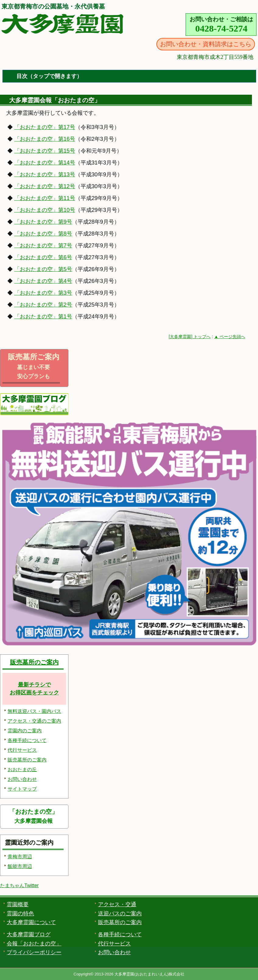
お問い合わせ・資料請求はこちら (206, 44)
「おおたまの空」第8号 (43, 234)
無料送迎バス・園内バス (34, 711)
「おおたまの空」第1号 (43, 317)
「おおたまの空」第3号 (43, 293)
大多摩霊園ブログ (29, 934)
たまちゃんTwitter (19, 885)
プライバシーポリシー (34, 952)
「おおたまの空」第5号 (43, 269)
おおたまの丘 (22, 770)
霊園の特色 (20, 914)
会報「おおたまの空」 (34, 944)
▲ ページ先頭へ (230, 337)
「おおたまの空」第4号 (43, 281)
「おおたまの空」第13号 (45, 175)
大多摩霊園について (31, 922)
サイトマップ (22, 789)
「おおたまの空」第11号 (45, 198)
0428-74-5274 (221, 29)
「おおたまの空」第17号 (45, 127)
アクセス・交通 (117, 904)
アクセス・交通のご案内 (34, 721)
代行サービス (22, 750)
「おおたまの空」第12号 (45, 186)
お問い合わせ (22, 779)
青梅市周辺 (20, 857)
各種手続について (27, 740)
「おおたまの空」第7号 (43, 246)
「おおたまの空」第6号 (43, 257)
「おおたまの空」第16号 (45, 139)
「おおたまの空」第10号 (45, 210)
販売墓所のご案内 (34, 662)
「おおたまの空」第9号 (43, 222)
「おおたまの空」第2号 (43, 305)
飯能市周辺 (20, 866)
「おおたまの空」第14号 (45, 163)
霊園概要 (18, 904)
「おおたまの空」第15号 (45, 151)
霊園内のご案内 (25, 731)
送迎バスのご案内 (120, 914)
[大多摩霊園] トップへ (190, 337)
